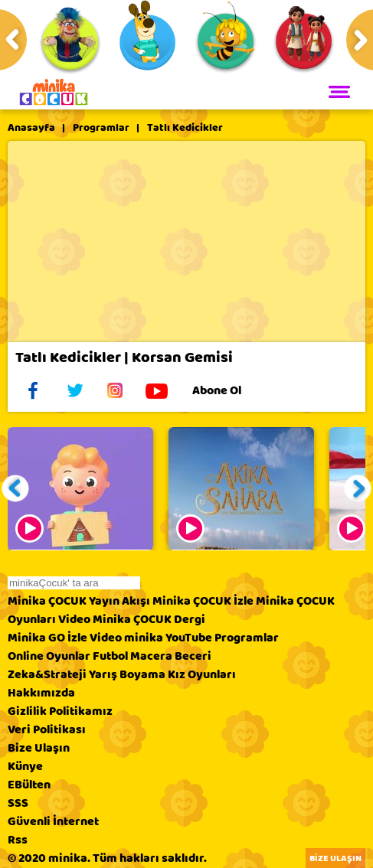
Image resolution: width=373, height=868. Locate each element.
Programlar (101, 128)
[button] (16, 489)
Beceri (193, 656)
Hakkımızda (41, 693)
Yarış (103, 674)
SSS (18, 803)
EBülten (29, 785)
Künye (25, 766)
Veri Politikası (47, 729)
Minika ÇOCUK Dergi (149, 619)
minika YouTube (168, 638)
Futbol (110, 656)
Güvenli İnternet (53, 821)
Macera (151, 656)
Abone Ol (229, 390)
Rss (18, 840)
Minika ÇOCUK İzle (203, 601)
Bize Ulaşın (39, 748)
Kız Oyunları (202, 674)
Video (74, 619)
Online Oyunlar (49, 656)
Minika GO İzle (47, 638)
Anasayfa (31, 128)
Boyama (142, 674)
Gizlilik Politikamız (60, 711)
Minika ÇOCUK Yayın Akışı (79, 601)
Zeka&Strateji (47, 674)
